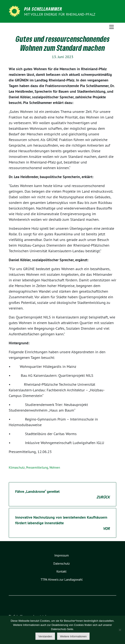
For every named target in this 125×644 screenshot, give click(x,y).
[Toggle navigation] (111, 27)
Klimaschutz (17, 467)
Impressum (62, 555)
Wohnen (55, 467)
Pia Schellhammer (43, 9)
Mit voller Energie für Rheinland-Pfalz (60, 14)
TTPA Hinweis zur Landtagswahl (62, 580)
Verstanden (45, 636)
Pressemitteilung (37, 467)
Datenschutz (62, 563)
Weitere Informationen (73, 636)
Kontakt (61, 571)
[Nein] (120, 630)
